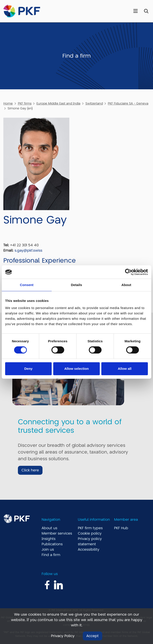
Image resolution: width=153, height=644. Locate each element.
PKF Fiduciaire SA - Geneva (128, 103)
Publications (52, 544)
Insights (49, 539)
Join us (48, 550)
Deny (28, 369)
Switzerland (94, 103)
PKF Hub (121, 528)
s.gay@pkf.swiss (28, 251)
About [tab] (126, 285)
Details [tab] (76, 285)
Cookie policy (90, 533)
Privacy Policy (63, 636)
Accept (92, 636)
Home (8, 103)
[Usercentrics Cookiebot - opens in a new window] (128, 272)
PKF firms (25, 103)
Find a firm (51, 555)
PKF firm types (90, 528)
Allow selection (76, 369)
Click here (30, 470)
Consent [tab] (27, 285)
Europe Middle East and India (58, 103)
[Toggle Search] (146, 11)
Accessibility (89, 550)
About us (49, 528)
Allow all (125, 369)
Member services (57, 533)
